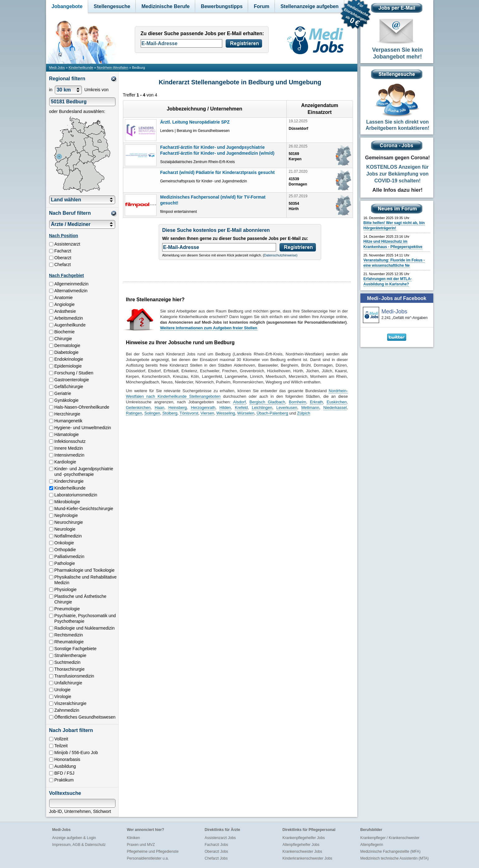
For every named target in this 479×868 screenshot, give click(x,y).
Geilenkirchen (139, 408)
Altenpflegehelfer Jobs (301, 845)
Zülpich (304, 413)
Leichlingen (262, 408)
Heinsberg (178, 408)
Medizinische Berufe (165, 6)
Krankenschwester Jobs (302, 852)
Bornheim (298, 402)
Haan (160, 408)
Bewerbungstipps (222, 6)
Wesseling (226, 413)
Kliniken (134, 838)
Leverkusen (287, 408)
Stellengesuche (112, 6)
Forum (261, 6)
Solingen (152, 413)
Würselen (246, 413)
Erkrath (317, 402)
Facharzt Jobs (216, 845)
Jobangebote (67, 6)
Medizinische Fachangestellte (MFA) (390, 852)
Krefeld (241, 408)
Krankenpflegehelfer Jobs (304, 838)
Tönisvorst (189, 413)
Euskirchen (337, 402)
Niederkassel (335, 408)
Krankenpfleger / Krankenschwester (390, 838)
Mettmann (310, 408)
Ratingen (134, 413)
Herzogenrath (203, 408)
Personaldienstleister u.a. (148, 858)
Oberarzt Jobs (216, 852)
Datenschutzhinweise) (281, 255)
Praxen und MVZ (141, 845)
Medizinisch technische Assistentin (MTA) (395, 858)
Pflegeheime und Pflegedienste (153, 852)
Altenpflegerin (372, 845)
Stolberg (170, 413)
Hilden (225, 408)
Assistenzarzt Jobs (220, 838)
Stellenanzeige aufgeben (310, 6)
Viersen (207, 413)
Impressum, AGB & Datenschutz (79, 845)
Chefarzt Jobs (216, 858)
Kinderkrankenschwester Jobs (308, 858)
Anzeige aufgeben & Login (74, 838)
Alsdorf (239, 402)
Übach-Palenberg (272, 413)
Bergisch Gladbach (268, 402)
